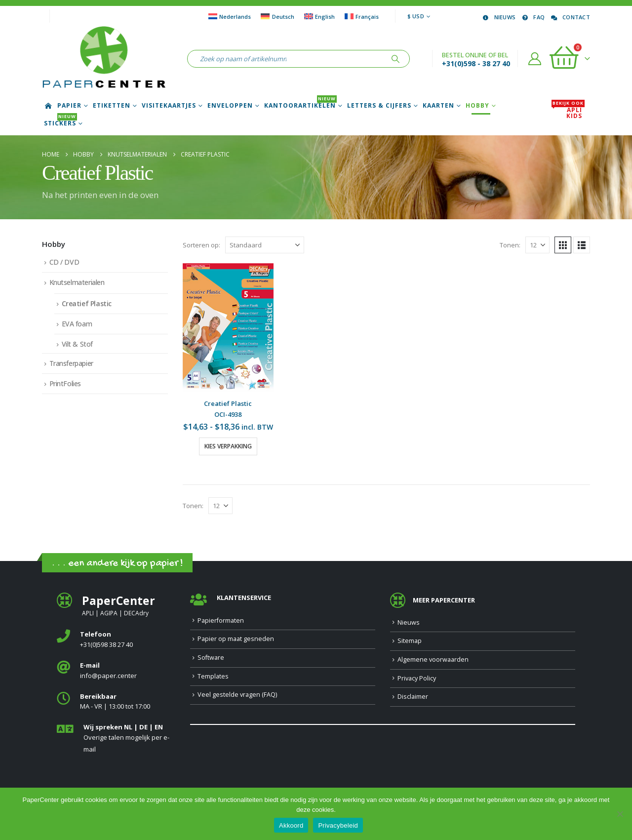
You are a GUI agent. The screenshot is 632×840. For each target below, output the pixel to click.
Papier (69, 106)
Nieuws (499, 17)
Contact (570, 17)
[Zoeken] (395, 59)
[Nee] (620, 814)
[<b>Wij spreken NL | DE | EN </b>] (116, 739)
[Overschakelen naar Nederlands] (230, 16)
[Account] (535, 59)
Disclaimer (413, 697)
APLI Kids (568, 113)
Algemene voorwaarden (433, 660)
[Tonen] (537, 245)
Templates (213, 676)
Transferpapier (71, 363)
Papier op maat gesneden (236, 639)
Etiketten (112, 106)
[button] (563, 245)
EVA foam (77, 324)
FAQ (533, 17)
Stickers (60, 123)
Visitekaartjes (169, 106)
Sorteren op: (201, 245)
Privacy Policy (417, 678)
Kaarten (438, 106)
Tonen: (510, 245)
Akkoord (291, 825)
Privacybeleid (338, 825)
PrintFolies (65, 383)
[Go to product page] (228, 327)
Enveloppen (230, 106)
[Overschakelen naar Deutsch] (277, 16)
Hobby (477, 106)
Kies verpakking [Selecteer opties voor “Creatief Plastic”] (228, 446)
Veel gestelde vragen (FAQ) (237, 695)
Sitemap (410, 641)
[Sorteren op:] (265, 245)
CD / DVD (64, 262)
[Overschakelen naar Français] (362, 16)
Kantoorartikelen (300, 106)
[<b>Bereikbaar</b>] (116, 702)
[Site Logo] (104, 59)
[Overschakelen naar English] (319, 16)
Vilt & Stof (77, 344)
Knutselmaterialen (77, 282)
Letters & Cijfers (379, 106)
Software (211, 658)
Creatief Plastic (87, 303)
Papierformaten (221, 620)
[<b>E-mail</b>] (116, 671)
